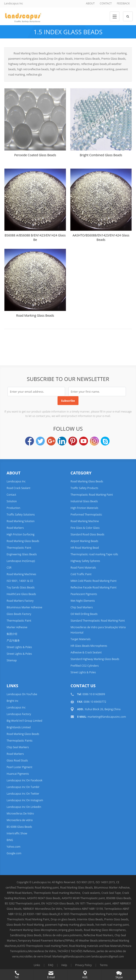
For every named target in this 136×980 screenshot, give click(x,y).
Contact (11, 495)
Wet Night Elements (83, 601)
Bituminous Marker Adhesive (24, 607)
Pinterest (73, 441)
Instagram (94, 441)
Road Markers (15, 528)
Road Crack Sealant (18, 488)
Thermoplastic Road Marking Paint (92, 495)
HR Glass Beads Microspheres (89, 646)
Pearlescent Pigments (84, 594)
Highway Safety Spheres (85, 561)
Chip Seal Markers (82, 607)
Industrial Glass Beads (84, 501)
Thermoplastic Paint (19, 548)
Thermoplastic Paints (20, 741)
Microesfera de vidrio (20, 820)
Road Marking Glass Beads (35, 315)
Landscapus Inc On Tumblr (23, 787)
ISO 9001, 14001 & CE (20, 581)
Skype (105, 441)
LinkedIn (62, 441)
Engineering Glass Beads (22, 554)
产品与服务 (13, 640)
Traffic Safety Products (84, 488)
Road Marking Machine (85, 521)
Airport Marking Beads (84, 541)
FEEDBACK (123, 3)
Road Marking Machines (21, 574)
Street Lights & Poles (19, 647)
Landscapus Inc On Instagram (25, 800)
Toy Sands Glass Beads (21, 587)
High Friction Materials (84, 508)
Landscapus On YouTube (22, 694)
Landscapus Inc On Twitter (23, 794)
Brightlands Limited (19, 727)
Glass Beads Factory (19, 614)
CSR (9, 568)
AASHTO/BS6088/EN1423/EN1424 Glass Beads (101, 237)
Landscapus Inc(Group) (21, 561)
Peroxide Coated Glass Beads (35, 155)
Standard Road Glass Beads (87, 534)
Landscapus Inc (16, 481)
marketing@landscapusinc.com (107, 717)
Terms (104, 965)
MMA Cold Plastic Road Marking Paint (93, 581)
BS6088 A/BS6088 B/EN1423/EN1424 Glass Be (35, 237)
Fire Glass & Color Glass (85, 528)
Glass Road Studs (17, 760)
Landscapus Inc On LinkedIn (24, 807)
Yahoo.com (13, 847)
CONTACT (106, 3)
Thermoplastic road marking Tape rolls (94, 554)
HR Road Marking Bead (85, 548)
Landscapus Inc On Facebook (24, 780)
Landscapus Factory (19, 714)
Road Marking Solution (21, 521)
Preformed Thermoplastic (86, 515)
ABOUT (90, 3)
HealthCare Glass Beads (21, 594)
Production (13, 508)
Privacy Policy (83, 965)
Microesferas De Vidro (20, 813)
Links (37, 965)
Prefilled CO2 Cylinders (85, 666)
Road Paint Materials (83, 568)
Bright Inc (12, 701)
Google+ (51, 441)
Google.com (14, 853)
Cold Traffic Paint (81, 574)
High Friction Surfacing (20, 534)
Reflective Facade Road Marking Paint (93, 587)
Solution (12, 501)
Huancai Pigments (18, 774)
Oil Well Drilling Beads (84, 614)
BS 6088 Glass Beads (19, 827)
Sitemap (12, 660)
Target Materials (81, 639)
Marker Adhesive (17, 627)
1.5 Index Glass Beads (68, 32)
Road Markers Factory (20, 601)
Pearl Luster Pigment (19, 767)
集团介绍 (12, 634)
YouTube (84, 441)
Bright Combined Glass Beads (101, 155)
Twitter (40, 441)
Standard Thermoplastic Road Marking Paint (98, 621)
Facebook (30, 441)
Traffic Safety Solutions (21, 515)
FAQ (51, 965)
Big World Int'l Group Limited (24, 721)
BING (10, 840)
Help (64, 965)
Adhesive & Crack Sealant (86, 652)
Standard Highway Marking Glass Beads (95, 659)
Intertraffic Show (17, 833)
